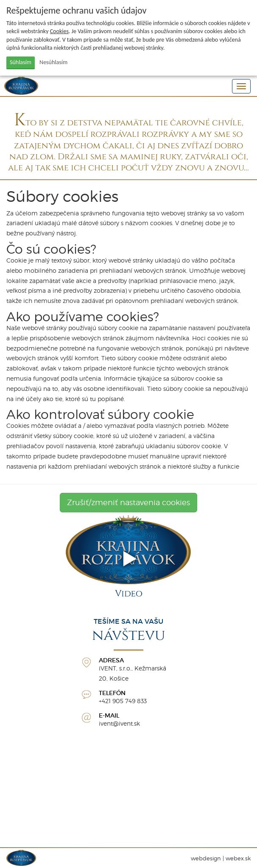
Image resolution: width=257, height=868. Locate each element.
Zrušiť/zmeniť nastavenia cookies (128, 502)
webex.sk (238, 858)
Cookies (59, 31)
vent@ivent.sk (120, 723)
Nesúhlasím (53, 62)
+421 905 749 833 (123, 701)
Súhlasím (21, 62)
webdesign (206, 858)
